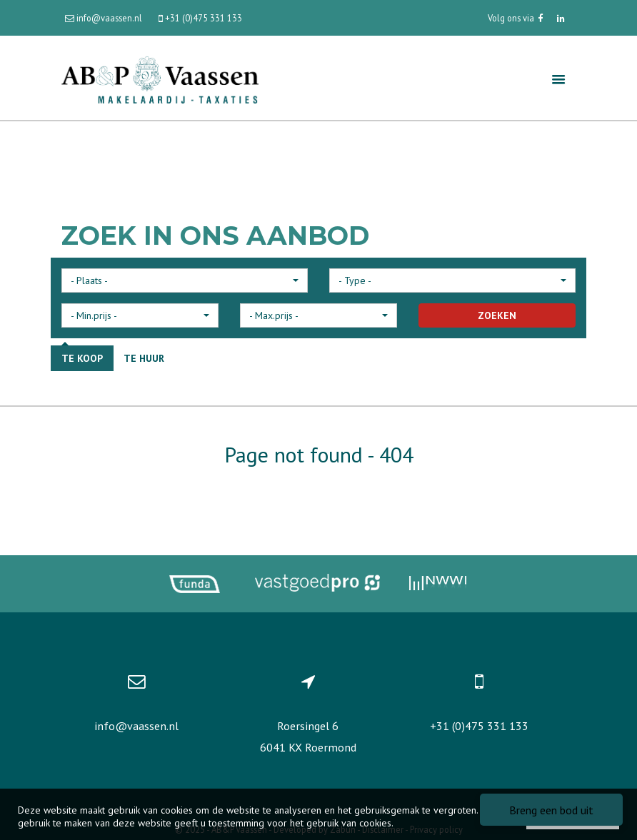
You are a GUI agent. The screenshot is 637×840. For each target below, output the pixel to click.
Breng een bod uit (551, 810)
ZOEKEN (497, 315)
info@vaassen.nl (136, 726)
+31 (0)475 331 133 (479, 726)
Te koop (82, 358)
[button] (185, 280)
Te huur (144, 358)
